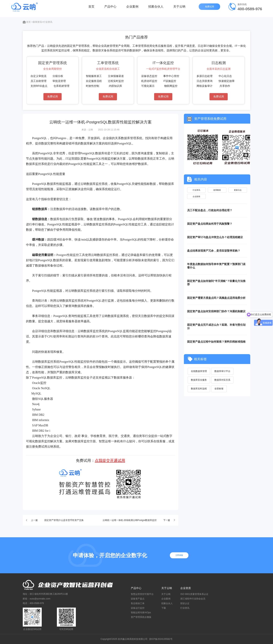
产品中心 (110, 8)
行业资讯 (196, 190)
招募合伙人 (156, 8)
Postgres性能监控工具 (71, 255)
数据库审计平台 (223, 373)
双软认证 (185, 603)
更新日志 (238, 190)
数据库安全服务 (199, 382)
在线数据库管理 (199, 373)
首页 (91, 8)
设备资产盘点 (138, 599)
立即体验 (181, 555)
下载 (164, 608)
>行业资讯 (47, 22)
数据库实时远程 (199, 391)
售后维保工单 (138, 603)
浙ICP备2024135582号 (161, 639)
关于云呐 (179, 8)
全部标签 (220, 391)
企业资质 (186, 588)
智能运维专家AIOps (141, 613)
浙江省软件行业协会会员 (193, 599)
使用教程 (217, 190)
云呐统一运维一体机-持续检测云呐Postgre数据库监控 (130, 520)
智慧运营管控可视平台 (142, 594)
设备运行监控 (138, 608)
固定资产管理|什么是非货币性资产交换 (64, 520)
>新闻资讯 (37, 22)
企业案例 (132, 8)
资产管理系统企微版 (141, 617)
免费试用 (210, 9)
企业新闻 (196, 198)
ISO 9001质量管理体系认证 (194, 594)
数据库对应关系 (223, 382)
